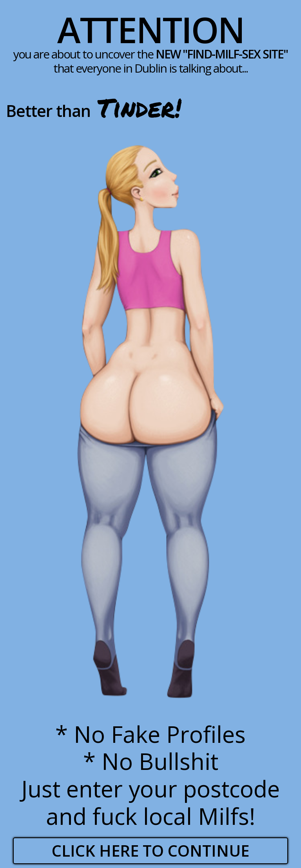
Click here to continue (150, 851)
